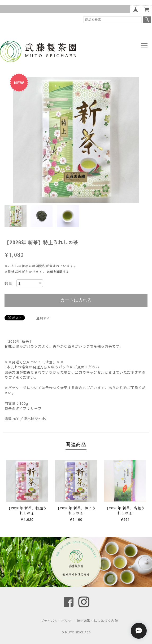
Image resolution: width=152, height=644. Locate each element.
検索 (147, 20)
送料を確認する (58, 272)
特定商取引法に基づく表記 (97, 621)
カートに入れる (76, 300)
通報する (43, 318)
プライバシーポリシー (58, 621)
